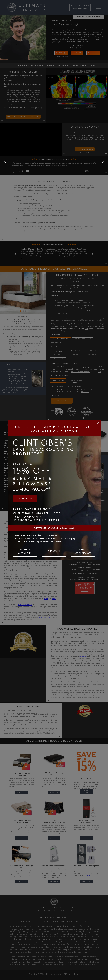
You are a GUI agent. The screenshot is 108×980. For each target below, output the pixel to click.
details (57, 541)
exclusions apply (68, 538)
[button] (102, 162)
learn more (68, 528)
